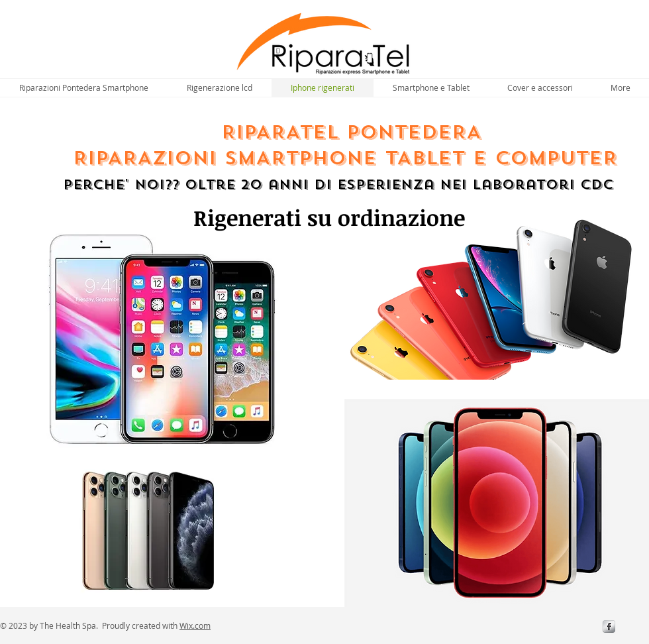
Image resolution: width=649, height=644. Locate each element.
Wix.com (195, 625)
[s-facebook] (609, 626)
